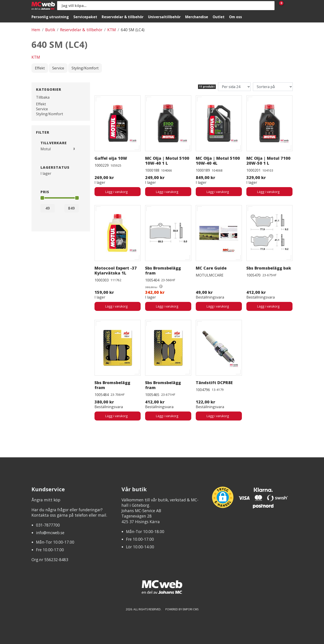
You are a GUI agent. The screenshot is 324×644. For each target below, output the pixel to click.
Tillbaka (43, 97)
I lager (46, 173)
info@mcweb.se (50, 533)
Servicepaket (85, 17)
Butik (50, 30)
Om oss (235, 17)
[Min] (48, 208)
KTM (112, 30)
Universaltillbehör (164, 17)
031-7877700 (48, 525)
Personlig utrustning (50, 17)
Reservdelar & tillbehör (123, 17)
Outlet (219, 17)
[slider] (42, 198)
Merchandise (197, 17)
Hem (36, 30)
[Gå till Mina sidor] (288, 6)
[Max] (72, 208)
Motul (46, 149)
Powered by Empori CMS (182, 609)
